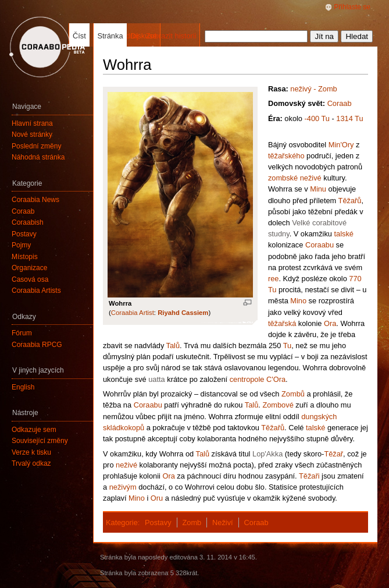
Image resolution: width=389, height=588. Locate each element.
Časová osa (30, 279)
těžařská (282, 323)
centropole (247, 379)
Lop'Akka (267, 454)
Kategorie (122, 523)
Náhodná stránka (38, 157)
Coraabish (28, 222)
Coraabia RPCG (37, 345)
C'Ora (276, 379)
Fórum (22, 333)
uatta (156, 379)
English (23, 387)
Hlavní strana (32, 123)
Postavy (158, 523)
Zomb (192, 523)
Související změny (40, 441)
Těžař (333, 454)
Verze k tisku (31, 452)
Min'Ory (341, 145)
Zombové (278, 405)
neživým (123, 487)
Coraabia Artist (133, 313)
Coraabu (320, 245)
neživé (311, 178)
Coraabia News (35, 200)
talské (343, 234)
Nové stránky (32, 134)
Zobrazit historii (171, 36)
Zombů (293, 394)
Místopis (25, 257)
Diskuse (144, 36)
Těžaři (309, 476)
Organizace (29, 268)
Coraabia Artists (36, 291)
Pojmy (21, 245)
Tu (287, 346)
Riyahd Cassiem (183, 313)
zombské (283, 178)
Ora (330, 323)
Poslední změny (36, 146)
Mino (298, 301)
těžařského (286, 156)
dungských (319, 417)
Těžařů (350, 201)
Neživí (223, 523)
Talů (173, 346)
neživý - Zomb (313, 89)
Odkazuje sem (34, 430)
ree (274, 279)
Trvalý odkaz (31, 463)
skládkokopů (124, 428)
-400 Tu (317, 118)
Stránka (110, 36)
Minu (318, 189)
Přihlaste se (352, 7)
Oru (157, 498)
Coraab (340, 103)
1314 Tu (349, 118)
